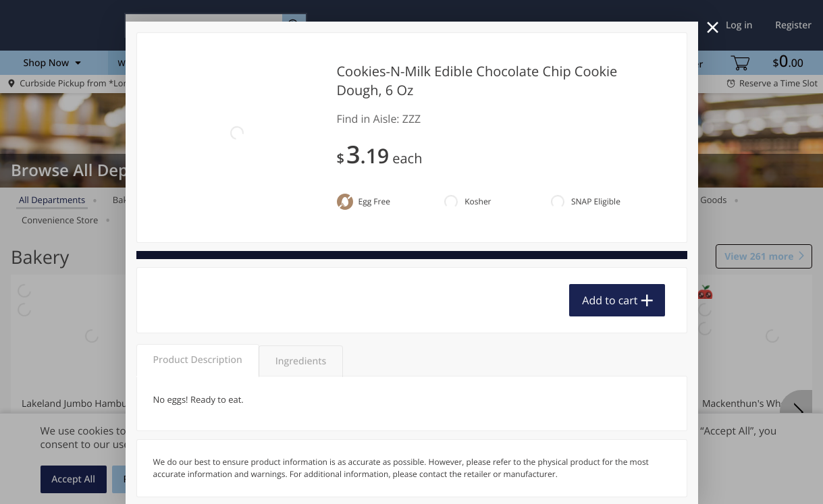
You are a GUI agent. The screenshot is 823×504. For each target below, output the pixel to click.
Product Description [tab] (198, 360)
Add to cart (610, 300)
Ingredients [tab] (301, 361)
